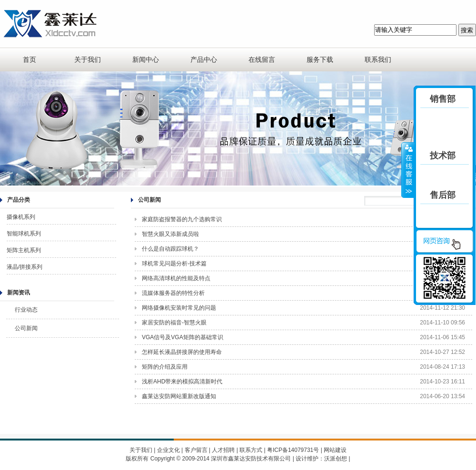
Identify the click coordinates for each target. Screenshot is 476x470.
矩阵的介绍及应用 (165, 367)
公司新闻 (26, 328)
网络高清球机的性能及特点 (176, 278)
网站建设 (335, 450)
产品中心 (204, 59)
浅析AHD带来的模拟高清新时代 (182, 382)
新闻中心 (146, 59)
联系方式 (251, 450)
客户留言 (196, 450)
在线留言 (262, 59)
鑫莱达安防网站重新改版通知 (179, 396)
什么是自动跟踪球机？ (170, 249)
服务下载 (320, 59)
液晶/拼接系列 (25, 267)
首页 (30, 59)
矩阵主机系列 (24, 250)
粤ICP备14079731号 (293, 450)
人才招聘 (223, 450)
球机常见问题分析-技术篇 (174, 264)
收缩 (408, 170)
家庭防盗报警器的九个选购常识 (182, 219)
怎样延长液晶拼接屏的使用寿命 (182, 352)
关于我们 (88, 59)
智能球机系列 (24, 234)
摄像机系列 (21, 217)
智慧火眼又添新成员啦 (170, 234)
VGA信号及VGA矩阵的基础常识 (183, 337)
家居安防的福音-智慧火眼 (174, 323)
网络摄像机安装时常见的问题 (179, 308)
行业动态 (26, 310)
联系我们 (378, 59)
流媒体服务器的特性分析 (173, 293)
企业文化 (169, 450)
